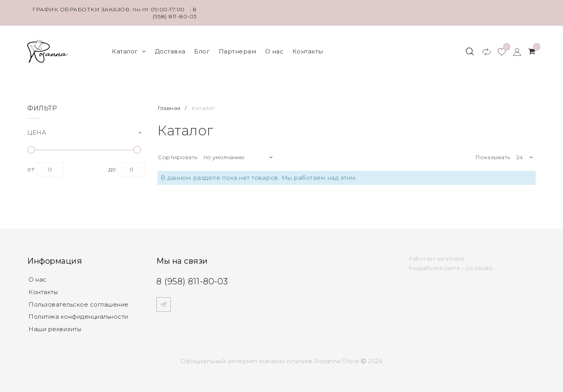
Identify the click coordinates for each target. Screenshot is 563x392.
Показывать (493, 157)
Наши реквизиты (56, 329)
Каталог (129, 51)
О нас (274, 51)
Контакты (308, 51)
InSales (455, 258)
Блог (202, 51)
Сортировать (178, 157)
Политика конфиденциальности (80, 317)
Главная (170, 107)
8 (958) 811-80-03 (175, 13)
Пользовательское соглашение (79, 304)
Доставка (170, 51)
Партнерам (238, 51)
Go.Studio (479, 267)
